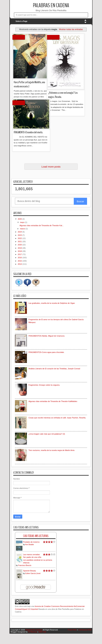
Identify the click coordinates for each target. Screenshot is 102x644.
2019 (20, 248)
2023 (20, 235)
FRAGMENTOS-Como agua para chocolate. (46, 352)
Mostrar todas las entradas (71, 29)
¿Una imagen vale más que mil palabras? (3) (47, 434)
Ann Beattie (30, 545)
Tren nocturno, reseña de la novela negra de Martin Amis (51, 450)
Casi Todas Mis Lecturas (36, 536)
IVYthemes (33, 632)
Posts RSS (72, 630)
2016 (20, 258)
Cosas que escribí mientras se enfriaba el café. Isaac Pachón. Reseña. (57, 418)
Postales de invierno (31, 542)
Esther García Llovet (33, 573)
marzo (23, 229)
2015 (20, 261)
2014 (20, 264)
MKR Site (42, 632)
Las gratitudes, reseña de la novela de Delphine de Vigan (52, 303)
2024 (20, 232)
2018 (20, 251)
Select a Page (22, 21)
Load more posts (51, 167)
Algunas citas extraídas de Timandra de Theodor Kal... (41, 225)
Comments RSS (85, 630)
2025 (20, 219)
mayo (22, 222)
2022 (20, 238)
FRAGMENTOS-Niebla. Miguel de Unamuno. (47, 336)
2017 (20, 254)
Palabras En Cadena (51, 5)
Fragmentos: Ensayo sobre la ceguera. (44, 385)
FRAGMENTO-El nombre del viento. (28, 98)
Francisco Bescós (25, 565)
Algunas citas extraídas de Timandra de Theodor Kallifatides (53, 401)
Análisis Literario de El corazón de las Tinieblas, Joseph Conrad (54, 369)
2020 (20, 245)
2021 (20, 241)
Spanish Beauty (29, 571)
